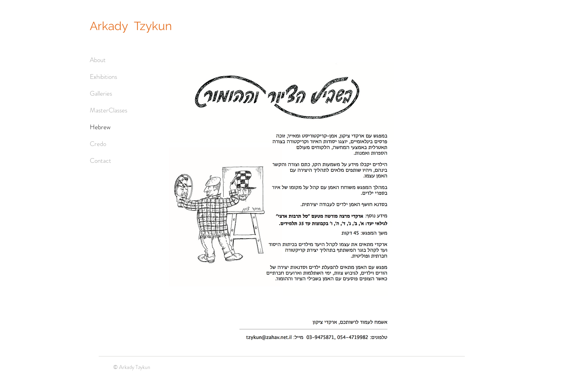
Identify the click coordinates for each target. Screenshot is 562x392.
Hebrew (100, 127)
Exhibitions (103, 77)
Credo (98, 144)
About (98, 60)
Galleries (101, 93)
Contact (100, 160)
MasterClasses (108, 110)
